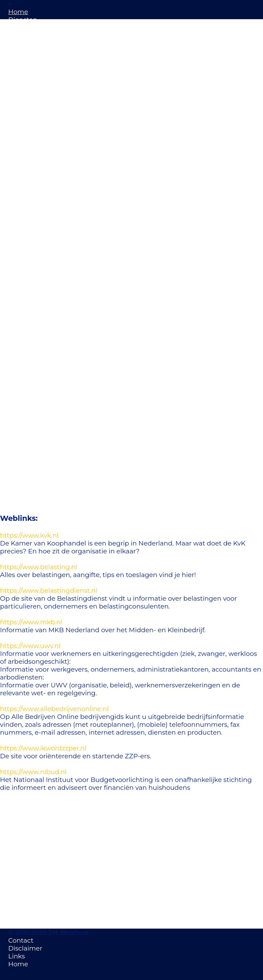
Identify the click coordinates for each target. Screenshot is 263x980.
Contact (21, 940)
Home (18, 12)
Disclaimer (25, 948)
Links (17, 956)
